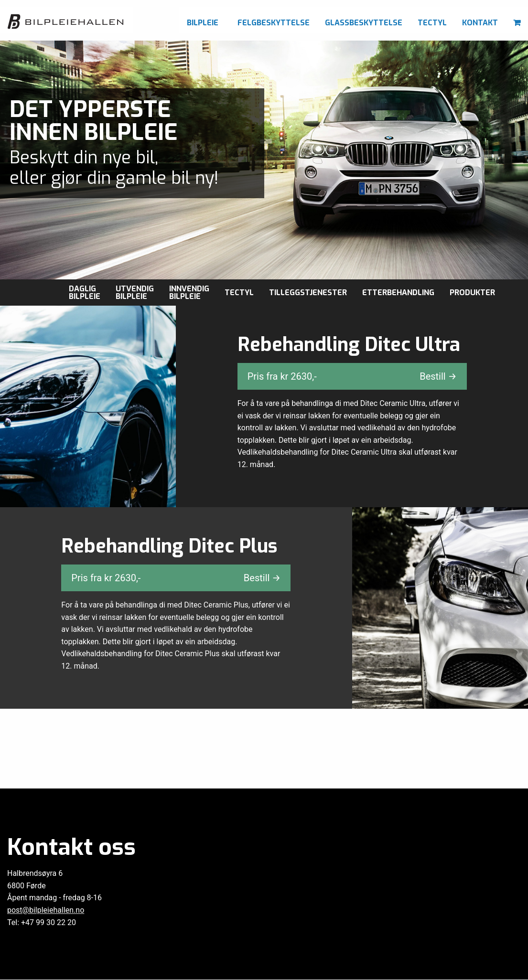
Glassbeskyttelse (364, 23)
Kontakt (480, 23)
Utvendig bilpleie (135, 293)
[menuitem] (205, 20)
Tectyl (432, 23)
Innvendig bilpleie (189, 293)
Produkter (472, 293)
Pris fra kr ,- (352, 376)
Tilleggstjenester (308, 293)
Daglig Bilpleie (85, 293)
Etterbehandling (398, 293)
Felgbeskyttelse (274, 23)
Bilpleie (203, 23)
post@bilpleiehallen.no (46, 910)
